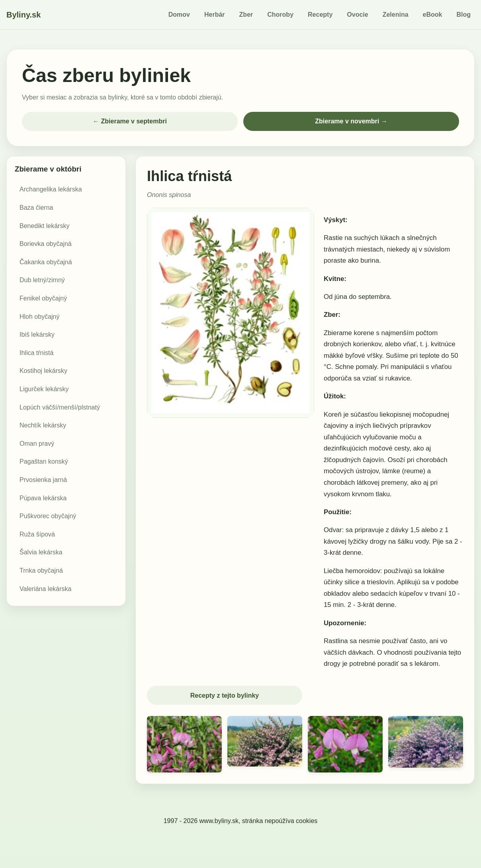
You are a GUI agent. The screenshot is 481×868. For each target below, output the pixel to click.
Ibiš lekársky (37, 335)
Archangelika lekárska (51, 189)
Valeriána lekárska (45, 589)
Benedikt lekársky (44, 226)
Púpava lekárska (43, 498)
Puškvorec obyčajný (48, 516)
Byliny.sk (23, 15)
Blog (463, 15)
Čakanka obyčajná (46, 262)
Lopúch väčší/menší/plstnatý (60, 407)
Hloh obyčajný (40, 317)
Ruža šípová (37, 534)
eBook (433, 15)
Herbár (215, 15)
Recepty (320, 15)
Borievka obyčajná (46, 244)
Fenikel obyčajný (43, 298)
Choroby (280, 15)
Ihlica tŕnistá (36, 353)
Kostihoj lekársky (43, 371)
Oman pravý (37, 444)
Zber (246, 15)
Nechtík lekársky (43, 425)
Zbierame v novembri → (351, 121)
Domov (179, 15)
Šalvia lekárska (41, 552)
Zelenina (396, 15)
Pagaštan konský (44, 461)
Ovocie (357, 15)
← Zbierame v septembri (130, 121)
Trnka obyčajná (41, 571)
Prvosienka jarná (43, 480)
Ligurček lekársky (44, 389)
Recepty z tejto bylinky (225, 695)
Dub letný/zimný (42, 280)
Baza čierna (36, 208)
